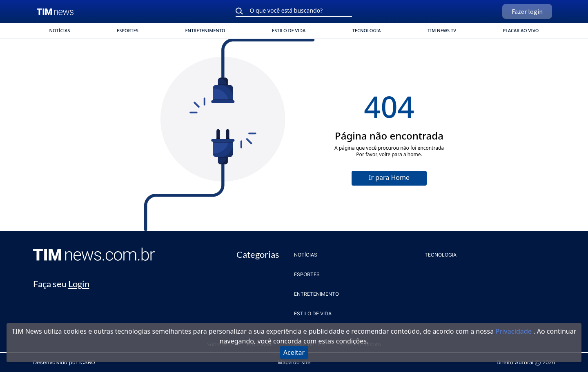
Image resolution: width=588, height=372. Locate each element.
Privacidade (514, 331)
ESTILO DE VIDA (289, 30)
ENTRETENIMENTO (205, 30)
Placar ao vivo (521, 30)
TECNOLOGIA (367, 30)
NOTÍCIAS (60, 30)
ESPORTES (128, 30)
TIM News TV (442, 30)
